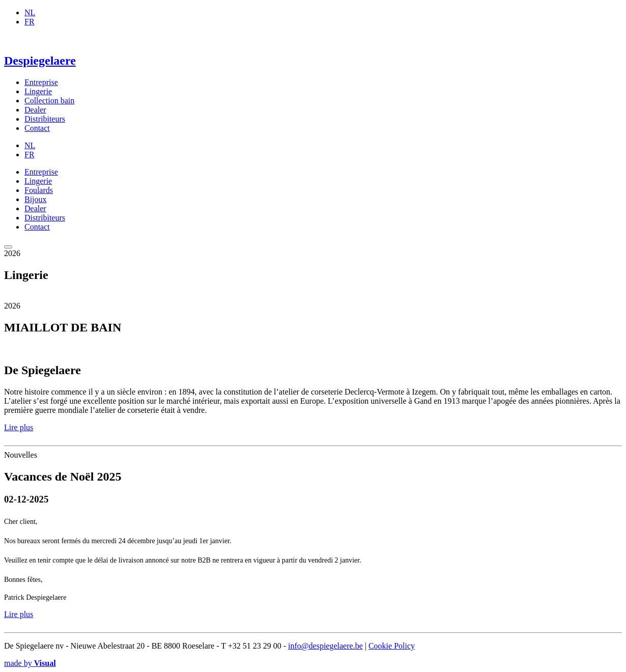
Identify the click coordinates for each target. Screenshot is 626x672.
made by (30, 663)
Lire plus (19, 427)
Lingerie (38, 91)
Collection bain (49, 101)
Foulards (39, 190)
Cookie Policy (392, 646)
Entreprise (41, 82)
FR (30, 22)
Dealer (35, 110)
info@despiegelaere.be (325, 646)
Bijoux (36, 199)
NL (30, 12)
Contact (37, 128)
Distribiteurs (45, 119)
